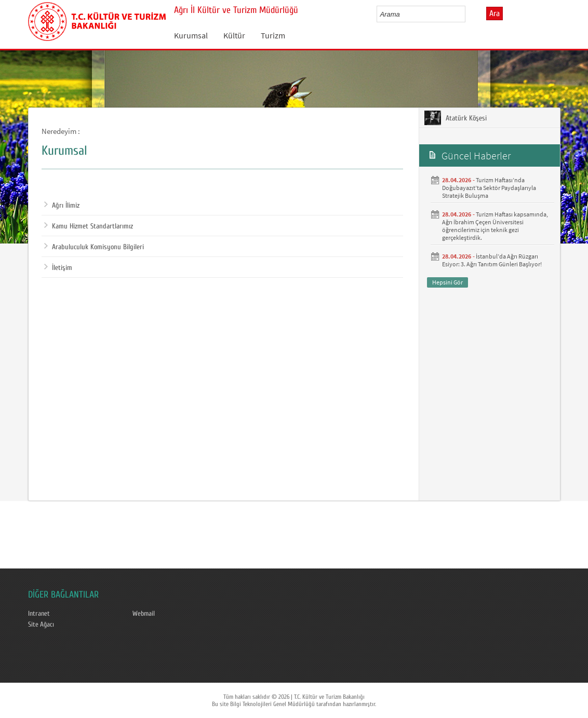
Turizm (273, 35)
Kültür (234, 35)
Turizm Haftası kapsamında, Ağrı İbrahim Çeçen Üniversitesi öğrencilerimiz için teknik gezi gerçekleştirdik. (495, 226)
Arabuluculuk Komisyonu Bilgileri (94, 247)
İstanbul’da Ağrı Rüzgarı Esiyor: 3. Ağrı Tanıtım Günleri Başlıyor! (492, 260)
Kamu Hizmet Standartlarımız (89, 226)
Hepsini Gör (447, 282)
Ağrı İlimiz (62, 206)
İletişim (58, 268)
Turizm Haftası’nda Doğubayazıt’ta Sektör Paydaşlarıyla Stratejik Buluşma (489, 188)
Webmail (144, 614)
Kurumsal (191, 35)
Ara (495, 13)
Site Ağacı (41, 625)
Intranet (39, 614)
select (468, 14)
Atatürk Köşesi (456, 118)
